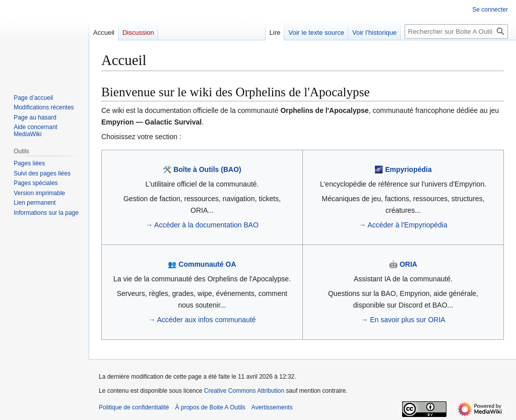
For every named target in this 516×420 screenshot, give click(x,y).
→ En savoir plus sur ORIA (403, 320)
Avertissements (272, 407)
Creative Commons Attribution (244, 391)
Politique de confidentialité (134, 407)
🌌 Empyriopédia (403, 169)
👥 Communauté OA (202, 264)
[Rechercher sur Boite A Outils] (456, 32)
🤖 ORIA (403, 264)
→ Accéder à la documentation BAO (202, 225)
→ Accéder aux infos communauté (202, 320)
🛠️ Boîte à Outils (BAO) (202, 169)
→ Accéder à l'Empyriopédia (403, 225)
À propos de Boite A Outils (210, 407)
